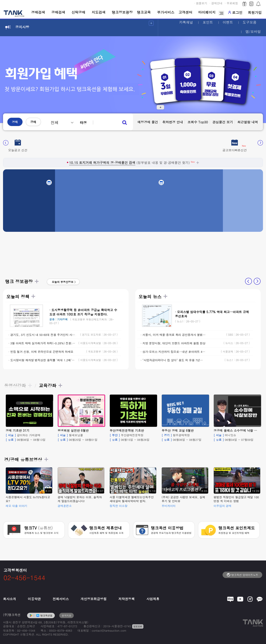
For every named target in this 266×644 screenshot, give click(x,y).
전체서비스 (61, 599)
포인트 (208, 22)
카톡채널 (186, 22)
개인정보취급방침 (94, 599)
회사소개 (10, 599)
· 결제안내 (216, 3)
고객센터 (185, 12)
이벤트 (228, 22)
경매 (15, 122)
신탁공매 (78, 12)
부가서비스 (166, 12)
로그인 (235, 12)
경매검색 (38, 12)
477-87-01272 (67, 626)
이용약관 (34, 599)
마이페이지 (207, 12)
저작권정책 (126, 599)
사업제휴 (153, 599)
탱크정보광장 (122, 12)
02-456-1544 (26, 630)
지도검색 (99, 12)
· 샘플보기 (201, 3)
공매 (33, 122)
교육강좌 (51, 385)
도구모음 (250, 22)
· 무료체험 (231, 3)
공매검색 (58, 12)
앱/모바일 (253, 32)
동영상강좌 (18, 385)
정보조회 (138, 626)
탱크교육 (144, 12)
